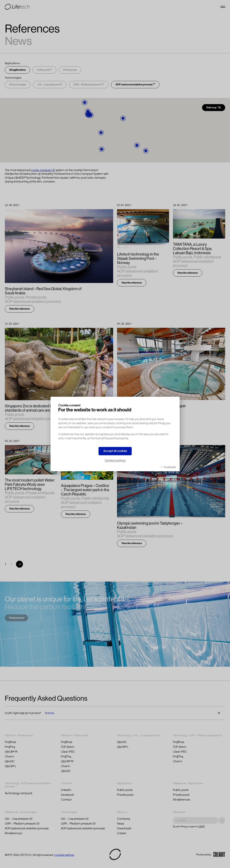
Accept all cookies (115, 451)
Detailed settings (115, 461)
